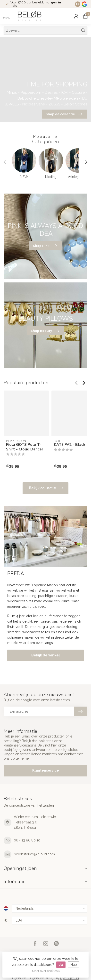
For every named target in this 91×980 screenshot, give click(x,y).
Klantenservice (46, 770)
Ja (61, 965)
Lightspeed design (43, 978)
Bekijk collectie (46, 488)
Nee (74, 965)
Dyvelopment (70, 978)
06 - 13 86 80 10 (27, 840)
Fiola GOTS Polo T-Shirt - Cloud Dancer (25, 447)
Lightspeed (20, 978)
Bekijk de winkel (46, 655)
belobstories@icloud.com (34, 854)
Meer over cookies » (46, 971)
